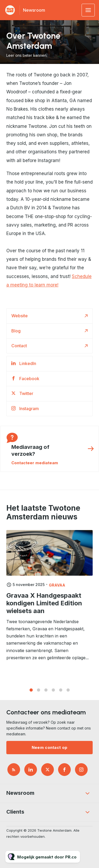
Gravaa (57, 592)
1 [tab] (31, 692)
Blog (16, 331)
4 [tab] (53, 692)
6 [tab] (68, 692)
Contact (19, 346)
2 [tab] (39, 692)
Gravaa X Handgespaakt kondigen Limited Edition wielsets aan (44, 610)
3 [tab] (46, 692)
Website (20, 316)
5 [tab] (61, 692)
